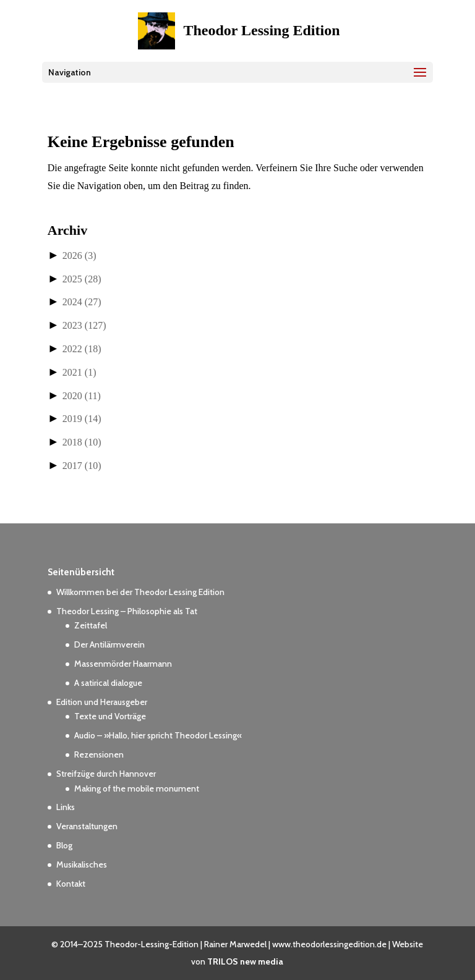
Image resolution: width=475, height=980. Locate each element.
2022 (82, 349)
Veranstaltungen (87, 826)
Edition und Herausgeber (102, 702)
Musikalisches (82, 864)
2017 (82, 466)
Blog (64, 845)
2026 (79, 256)
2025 (82, 279)
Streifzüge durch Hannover (106, 774)
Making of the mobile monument (137, 788)
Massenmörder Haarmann (123, 664)
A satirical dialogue (108, 683)
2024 (82, 302)
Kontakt (71, 884)
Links (66, 807)
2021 (79, 372)
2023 (84, 325)
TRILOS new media (245, 961)
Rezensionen (99, 754)
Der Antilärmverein (109, 644)
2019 (82, 419)
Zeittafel (91, 625)
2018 (82, 442)
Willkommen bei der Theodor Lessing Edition (140, 592)
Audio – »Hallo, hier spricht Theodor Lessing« (158, 735)
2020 (82, 396)
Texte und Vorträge (110, 716)
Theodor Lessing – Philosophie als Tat (127, 611)
